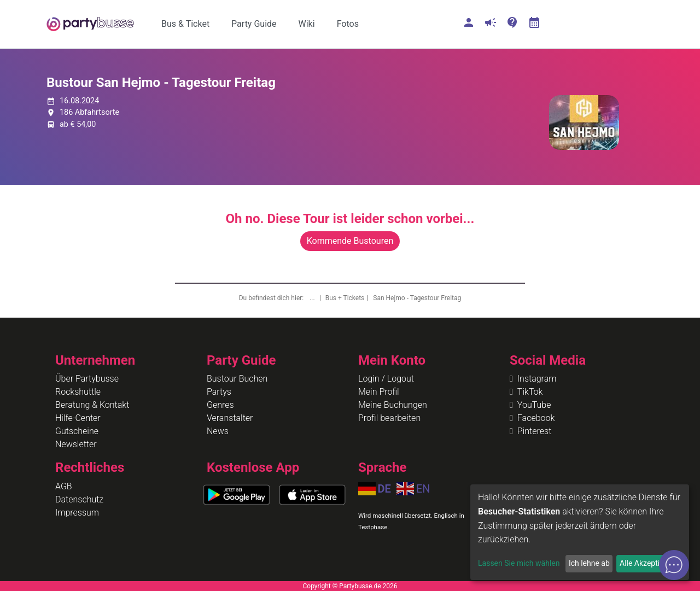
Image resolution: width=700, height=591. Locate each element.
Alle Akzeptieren (647, 563)
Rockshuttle (78, 392)
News (218, 431)
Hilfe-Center (78, 418)
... (313, 298)
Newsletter (76, 444)
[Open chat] (674, 565)
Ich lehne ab (589, 563)
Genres (220, 405)
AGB (64, 486)
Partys (219, 392)
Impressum (77, 513)
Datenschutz (79, 499)
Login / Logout (386, 379)
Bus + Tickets (345, 298)
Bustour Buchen (237, 379)
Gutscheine (77, 431)
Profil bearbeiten (389, 418)
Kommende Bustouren (350, 241)
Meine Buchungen (393, 405)
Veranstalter (230, 418)
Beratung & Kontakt (92, 405)
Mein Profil (379, 392)
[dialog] (580, 532)
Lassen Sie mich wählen (519, 563)
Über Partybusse (87, 379)
